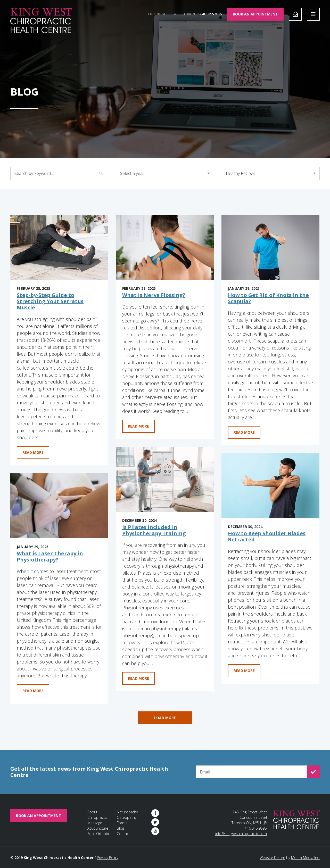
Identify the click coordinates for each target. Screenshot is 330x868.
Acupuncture (98, 828)
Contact (123, 834)
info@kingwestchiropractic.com (241, 834)
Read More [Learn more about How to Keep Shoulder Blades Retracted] (244, 671)
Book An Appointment (255, 14)
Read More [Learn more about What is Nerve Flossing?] (138, 426)
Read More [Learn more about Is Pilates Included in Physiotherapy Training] (138, 678)
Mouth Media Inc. (305, 858)
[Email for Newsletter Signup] (251, 772)
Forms (122, 823)
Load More (165, 718)
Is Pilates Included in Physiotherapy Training (154, 530)
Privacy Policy (108, 858)
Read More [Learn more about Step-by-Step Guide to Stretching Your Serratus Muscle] (33, 452)
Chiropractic (97, 817)
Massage (95, 823)
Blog (120, 828)
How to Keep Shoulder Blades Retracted (267, 536)
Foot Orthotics (100, 834)
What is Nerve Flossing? (154, 295)
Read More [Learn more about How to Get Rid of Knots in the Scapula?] (244, 432)
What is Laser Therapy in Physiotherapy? (50, 556)
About (92, 812)
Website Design (272, 858)
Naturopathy (127, 812)
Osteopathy (127, 817)
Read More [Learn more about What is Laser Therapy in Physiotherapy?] (33, 691)
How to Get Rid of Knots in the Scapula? (268, 298)
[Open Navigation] (313, 14)
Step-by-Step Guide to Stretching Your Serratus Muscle (50, 301)
